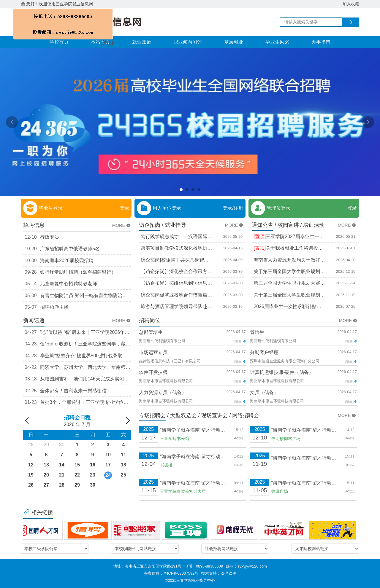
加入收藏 (351, 4)
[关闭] (106, 42)
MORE (122, 225)
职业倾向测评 (188, 42)
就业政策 (142, 42)
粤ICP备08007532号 (181, 573)
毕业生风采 (277, 42)
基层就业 (234, 42)
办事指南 (321, 42)
